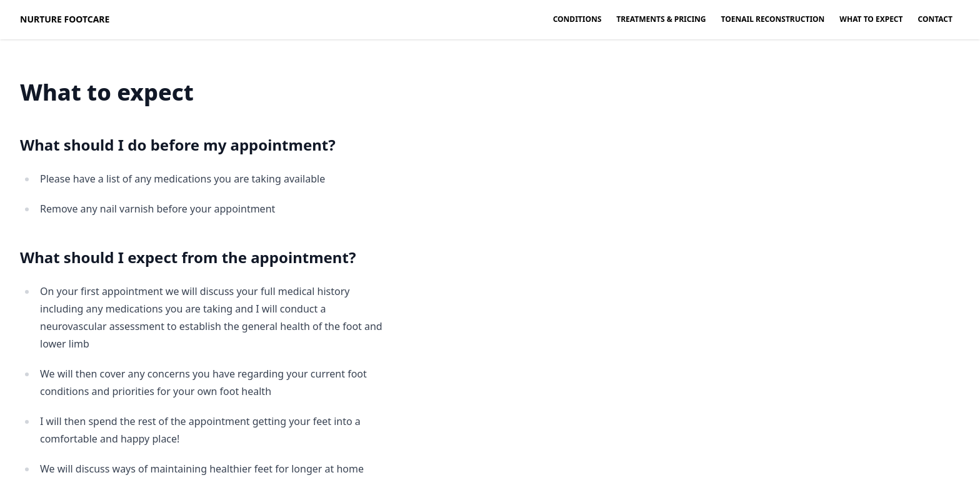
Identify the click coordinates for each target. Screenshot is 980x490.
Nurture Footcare (65, 19)
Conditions (577, 19)
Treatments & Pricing (661, 19)
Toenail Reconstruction (773, 19)
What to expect (871, 19)
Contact (936, 19)
